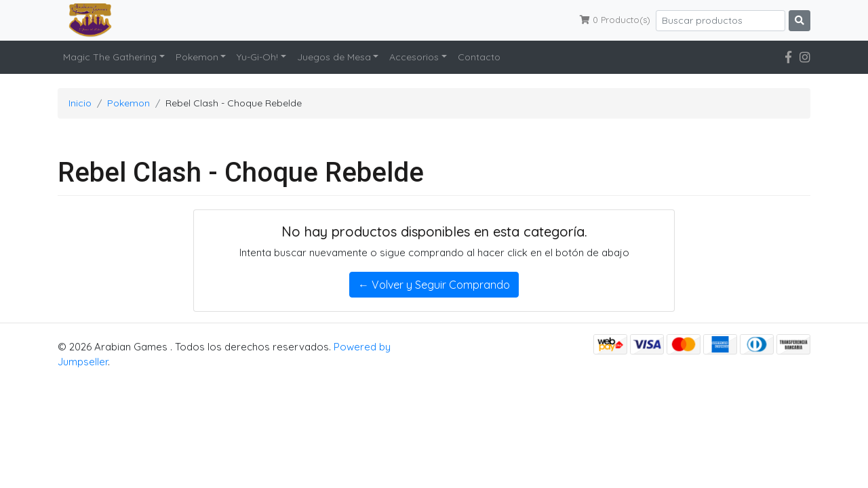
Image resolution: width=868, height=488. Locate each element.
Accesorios (414, 57)
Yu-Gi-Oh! (257, 57)
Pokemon (197, 57)
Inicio (80, 103)
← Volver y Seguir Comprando (434, 285)
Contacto (479, 57)
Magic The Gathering (110, 57)
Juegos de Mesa (334, 57)
